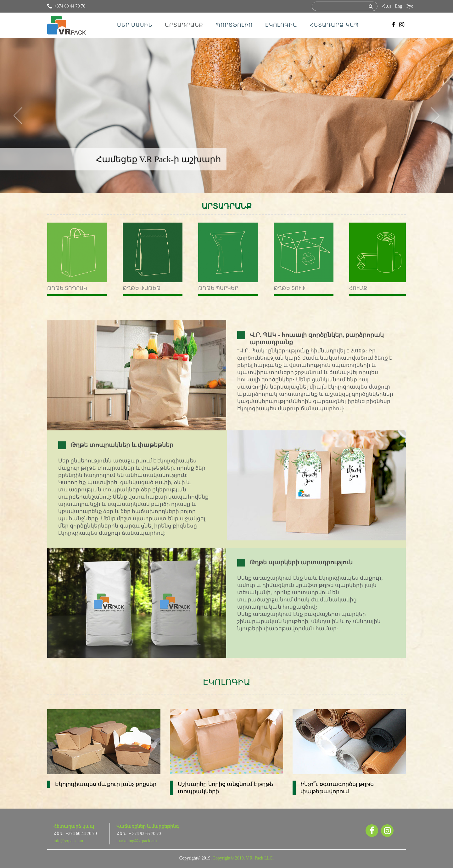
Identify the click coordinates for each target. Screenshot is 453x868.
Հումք (358, 288)
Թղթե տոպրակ (67, 288)
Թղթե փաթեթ (142, 288)
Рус (410, 6)
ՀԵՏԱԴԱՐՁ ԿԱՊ (334, 25)
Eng (398, 6)
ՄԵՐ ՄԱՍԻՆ (135, 25)
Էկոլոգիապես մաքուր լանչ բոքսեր (106, 784)
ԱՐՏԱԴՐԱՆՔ (184, 25)
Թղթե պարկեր (218, 288)
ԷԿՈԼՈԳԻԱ (281, 25)
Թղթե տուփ (290, 288)
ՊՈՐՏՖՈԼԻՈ (234, 25)
